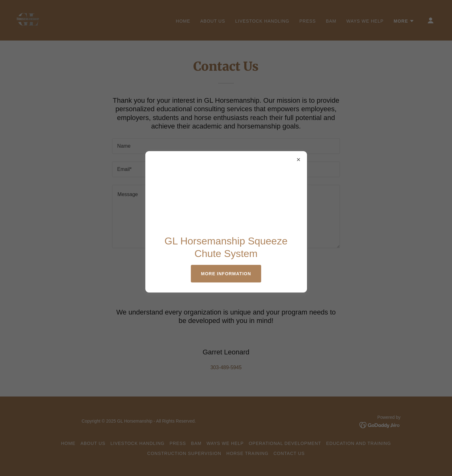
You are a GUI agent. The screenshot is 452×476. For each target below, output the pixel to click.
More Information (226, 274)
